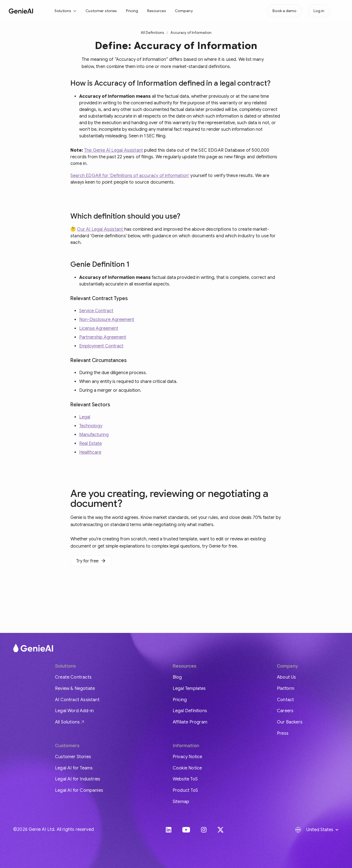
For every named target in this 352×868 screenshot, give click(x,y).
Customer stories (101, 11)
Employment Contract (101, 346)
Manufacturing (94, 435)
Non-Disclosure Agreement (107, 320)
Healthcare (90, 452)
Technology (91, 426)
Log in (319, 11)
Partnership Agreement (103, 337)
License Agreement (99, 328)
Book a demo (284, 11)
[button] (66, 11)
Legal (85, 417)
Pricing (132, 11)
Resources (157, 11)
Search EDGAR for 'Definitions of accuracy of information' (130, 176)
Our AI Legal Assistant (101, 229)
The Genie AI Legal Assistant (114, 150)
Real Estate (90, 443)
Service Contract (96, 311)
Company (184, 11)
